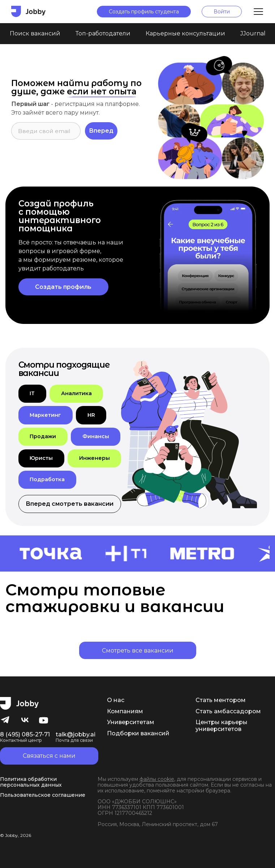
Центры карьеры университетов (222, 726)
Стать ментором (221, 700)
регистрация (75, 104)
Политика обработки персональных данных (31, 782)
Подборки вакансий (138, 734)
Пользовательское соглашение (43, 795)
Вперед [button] (101, 131)
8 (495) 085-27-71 (25, 737)
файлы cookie (157, 779)
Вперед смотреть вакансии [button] (70, 504)
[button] (32, 394)
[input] (46, 131)
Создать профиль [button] (63, 287)
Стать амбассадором (228, 711)
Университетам (131, 722)
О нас (116, 700)
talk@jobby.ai (76, 737)
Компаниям (125, 711)
